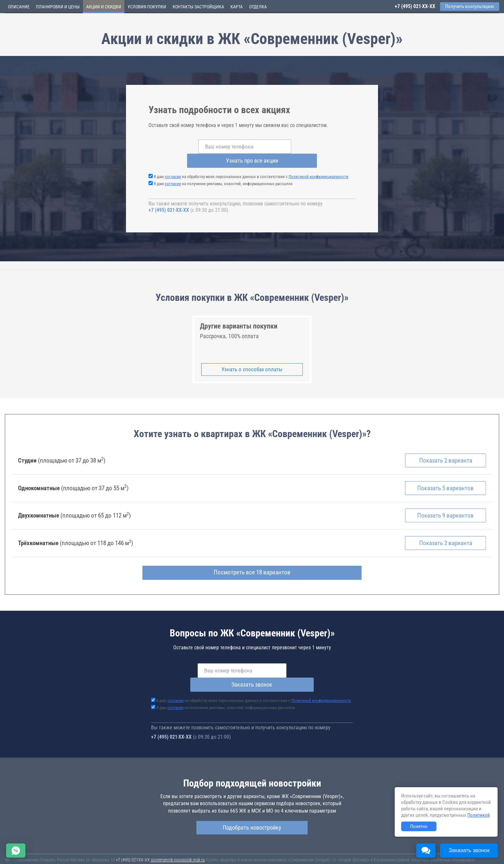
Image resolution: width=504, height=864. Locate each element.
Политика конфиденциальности (34, 855)
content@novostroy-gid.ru (262, 855)
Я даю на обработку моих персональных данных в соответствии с (251, 162)
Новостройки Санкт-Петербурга (34, 845)
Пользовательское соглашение (269, 851)
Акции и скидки (104, 7)
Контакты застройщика (198, 7)
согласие (173, 162)
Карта (237, 7)
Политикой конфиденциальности (319, 162)
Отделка (258, 7)
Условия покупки (147, 7)
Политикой (479, 815)
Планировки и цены (58, 7)
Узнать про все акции (306, 146)
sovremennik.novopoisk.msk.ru (178, 833)
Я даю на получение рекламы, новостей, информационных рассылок (223, 170)
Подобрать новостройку (252, 801)
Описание (19, 7)
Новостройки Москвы (84, 845)
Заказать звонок (307, 657)
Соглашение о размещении (323, 851)
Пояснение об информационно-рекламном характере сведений (407, 851)
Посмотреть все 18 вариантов (252, 560)
